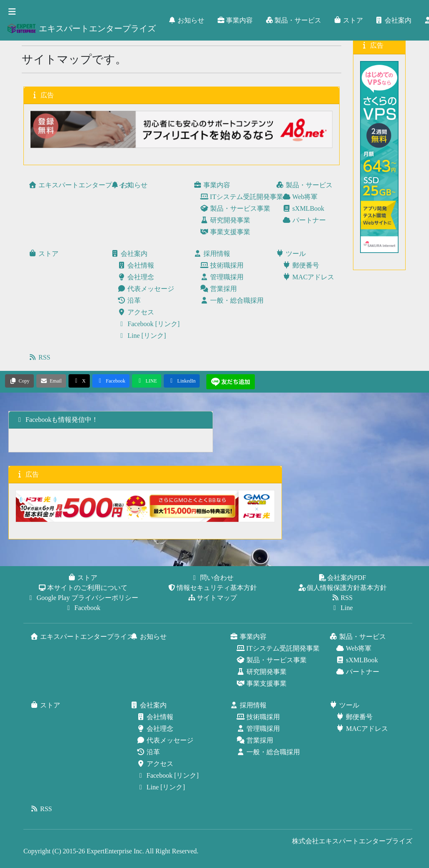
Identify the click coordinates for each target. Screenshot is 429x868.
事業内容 (235, 20)
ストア (349, 20)
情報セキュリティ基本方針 (213, 588)
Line (342, 608)
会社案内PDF (342, 578)
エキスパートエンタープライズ (81, 28)
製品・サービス (294, 20)
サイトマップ (213, 598)
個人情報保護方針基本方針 (343, 588)
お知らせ (187, 20)
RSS (343, 598)
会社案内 (394, 20)
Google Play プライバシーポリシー (83, 598)
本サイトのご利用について (83, 588)
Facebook (83, 608)
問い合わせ (213, 578)
